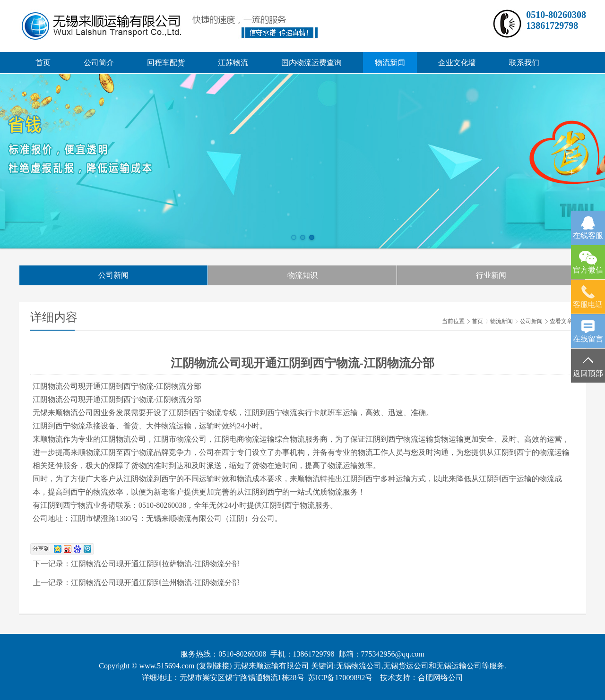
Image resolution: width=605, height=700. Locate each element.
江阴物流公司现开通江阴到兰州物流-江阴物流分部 (155, 583)
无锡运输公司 (459, 666)
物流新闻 (390, 63)
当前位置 (453, 321)
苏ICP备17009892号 (341, 678)
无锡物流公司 (359, 666)
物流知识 (302, 275)
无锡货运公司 (406, 666)
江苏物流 (233, 63)
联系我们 (524, 63)
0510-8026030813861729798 (556, 20)
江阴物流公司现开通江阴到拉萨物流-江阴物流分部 (155, 564)
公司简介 (99, 63)
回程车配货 (166, 63)
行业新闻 (491, 275)
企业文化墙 (457, 63)
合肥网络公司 (441, 678)
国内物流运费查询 (311, 63)
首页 (43, 63)
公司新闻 (113, 275)
